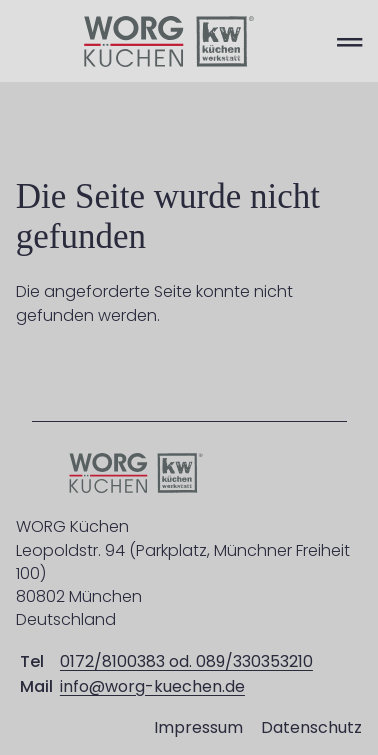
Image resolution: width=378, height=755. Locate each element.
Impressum (198, 727)
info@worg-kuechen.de (152, 686)
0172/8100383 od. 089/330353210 (186, 661)
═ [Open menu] (349, 41)
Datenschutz (311, 727)
